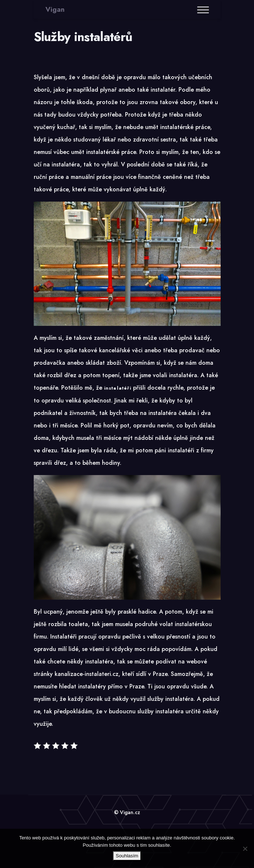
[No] (245, 849)
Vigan (55, 9)
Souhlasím (127, 856)
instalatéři (118, 388)
